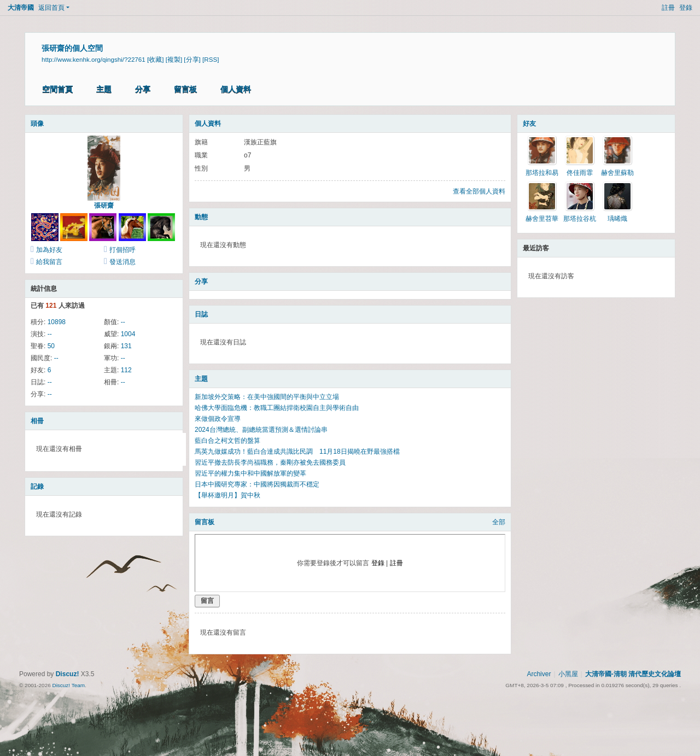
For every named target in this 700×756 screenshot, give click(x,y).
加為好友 (49, 250)
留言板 (185, 89)
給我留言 (49, 262)
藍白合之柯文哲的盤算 (227, 441)
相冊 (37, 421)
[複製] (174, 59)
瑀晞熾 (617, 219)
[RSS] (211, 59)
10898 (57, 322)
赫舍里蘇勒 (617, 173)
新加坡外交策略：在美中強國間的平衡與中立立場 (267, 397)
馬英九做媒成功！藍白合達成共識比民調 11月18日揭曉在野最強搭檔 (297, 452)
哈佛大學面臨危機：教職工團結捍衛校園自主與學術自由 (277, 408)
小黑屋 (568, 674)
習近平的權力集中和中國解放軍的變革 (250, 473)
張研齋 (104, 206)
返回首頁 (51, 8)
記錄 (37, 487)
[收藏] (155, 59)
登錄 (686, 8)
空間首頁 (57, 89)
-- (123, 322)
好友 (529, 124)
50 (51, 346)
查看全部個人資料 (479, 191)
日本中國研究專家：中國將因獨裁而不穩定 (257, 484)
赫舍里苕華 (542, 219)
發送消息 (122, 262)
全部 (499, 522)
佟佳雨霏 (580, 173)
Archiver (539, 674)
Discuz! (68, 674)
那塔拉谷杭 (580, 219)
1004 (128, 334)
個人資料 (236, 89)
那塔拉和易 (542, 173)
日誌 (201, 314)
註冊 (668, 8)
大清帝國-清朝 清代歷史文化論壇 (633, 674)
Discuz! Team (68, 685)
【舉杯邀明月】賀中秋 (227, 495)
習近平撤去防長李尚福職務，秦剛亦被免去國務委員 (270, 462)
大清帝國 (21, 8)
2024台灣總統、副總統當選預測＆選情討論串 (261, 430)
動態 (201, 217)
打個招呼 (122, 250)
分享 (143, 89)
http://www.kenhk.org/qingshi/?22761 (94, 59)
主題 (104, 89)
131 (126, 346)
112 (126, 370)
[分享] (192, 59)
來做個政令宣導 (218, 419)
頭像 (37, 124)
